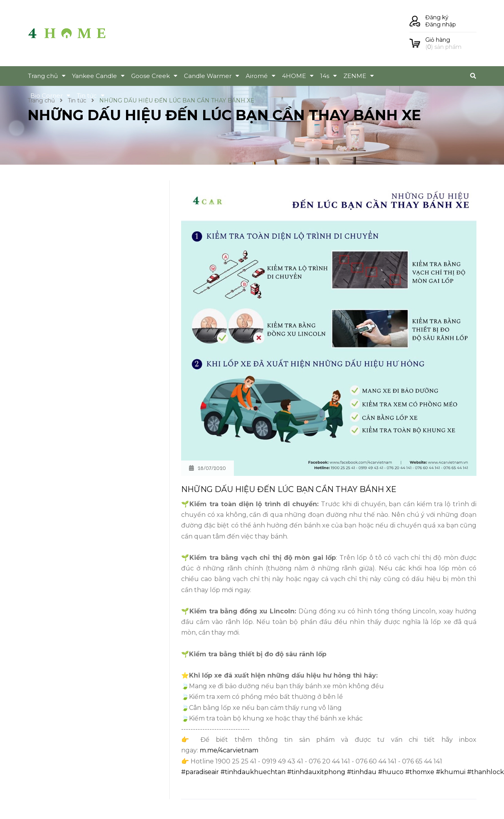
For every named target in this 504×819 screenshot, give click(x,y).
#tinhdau (362, 772)
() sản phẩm (451, 43)
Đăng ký (437, 17)
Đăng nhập (441, 24)
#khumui (451, 772)
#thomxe (420, 772)
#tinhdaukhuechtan (253, 772)
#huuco (391, 772)
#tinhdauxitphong (316, 772)
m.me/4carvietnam (229, 750)
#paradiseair (200, 772)
